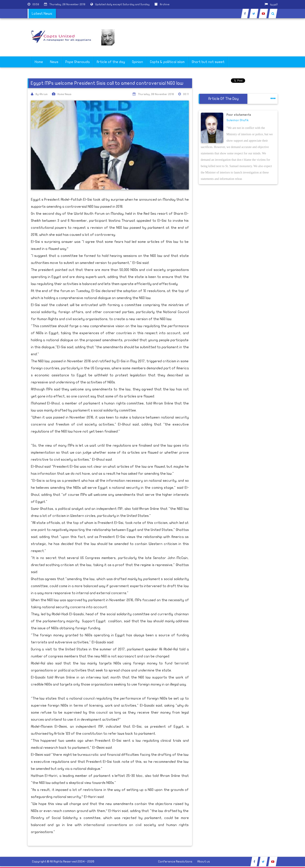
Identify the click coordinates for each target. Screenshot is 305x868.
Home (39, 62)
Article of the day (111, 62)
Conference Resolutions (175, 862)
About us (204, 862)
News (54, 62)
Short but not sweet (208, 62)
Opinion (137, 62)
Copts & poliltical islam (167, 62)
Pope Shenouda (78, 62)
